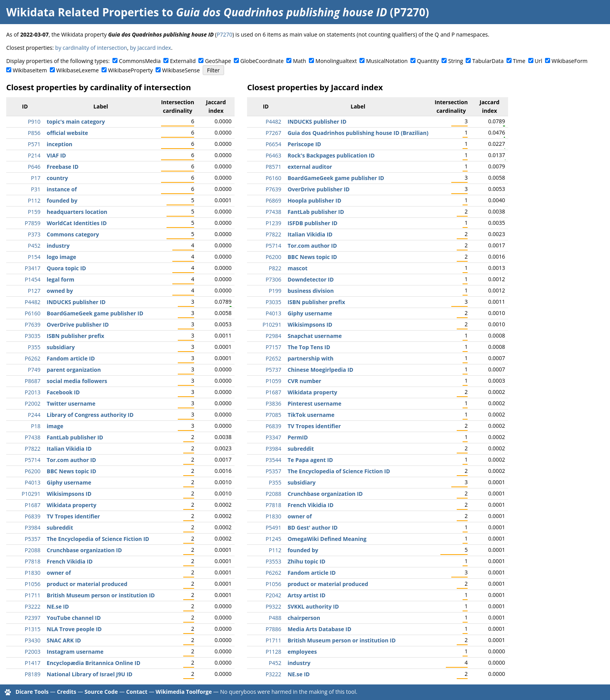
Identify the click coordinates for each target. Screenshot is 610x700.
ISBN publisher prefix (75, 336)
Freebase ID (63, 167)
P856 (34, 133)
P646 (34, 167)
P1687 (33, 505)
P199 (275, 291)
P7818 (33, 561)
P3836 (273, 403)
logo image (61, 257)
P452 (34, 246)
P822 (275, 268)
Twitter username (71, 403)
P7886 (273, 629)
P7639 (33, 325)
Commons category (73, 234)
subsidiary (61, 347)
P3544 (273, 460)
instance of (62, 189)
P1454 (33, 279)
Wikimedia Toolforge (184, 692)
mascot (297, 268)
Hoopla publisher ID (314, 200)
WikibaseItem (30, 70)
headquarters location (77, 212)
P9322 (273, 606)
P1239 (273, 223)
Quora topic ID (66, 268)
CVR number (304, 381)
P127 (34, 291)
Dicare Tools (32, 692)
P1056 (33, 584)
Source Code (101, 692)
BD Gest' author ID (313, 528)
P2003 (33, 652)
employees (302, 652)
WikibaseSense (181, 70)
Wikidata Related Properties (82, 12)
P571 (34, 144)
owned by (60, 291)
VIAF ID (56, 155)
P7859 (33, 223)
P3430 (33, 640)
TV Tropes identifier (73, 516)
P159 (34, 212)
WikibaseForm (570, 61)
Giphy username (69, 482)
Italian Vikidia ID (69, 449)
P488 (275, 618)
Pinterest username (314, 403)
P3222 (33, 606)
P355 (34, 347)
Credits (67, 692)
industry (58, 246)
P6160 (33, 313)
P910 (34, 122)
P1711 (33, 595)
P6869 (273, 200)
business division (311, 291)
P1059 (273, 381)
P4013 (33, 482)
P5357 (33, 539)
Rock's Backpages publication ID (331, 155)
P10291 (31, 494)
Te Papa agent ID (310, 460)
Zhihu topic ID (306, 561)
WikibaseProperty (131, 70)
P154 (34, 257)
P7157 (273, 347)
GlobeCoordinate (262, 61)
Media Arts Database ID (319, 629)
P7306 (273, 279)
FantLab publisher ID (75, 437)
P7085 (273, 415)
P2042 (273, 595)
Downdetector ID (311, 279)
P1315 (33, 629)
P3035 (33, 336)
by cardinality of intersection (91, 48)
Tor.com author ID (71, 460)
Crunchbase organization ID (84, 550)
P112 (34, 200)
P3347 (273, 437)
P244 (34, 415)
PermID (298, 437)
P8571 (273, 167)
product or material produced (87, 584)
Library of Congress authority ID (90, 415)
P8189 (33, 674)
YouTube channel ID (74, 618)
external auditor (310, 167)
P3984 (33, 528)
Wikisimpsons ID (69, 494)
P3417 (33, 268)
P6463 (273, 155)
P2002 (33, 403)
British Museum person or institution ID (101, 595)
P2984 (273, 336)
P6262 (33, 358)
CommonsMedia (140, 61)
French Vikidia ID (70, 561)
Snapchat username (315, 336)
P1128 (273, 652)
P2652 (273, 358)
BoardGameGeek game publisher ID (95, 313)
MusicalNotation (387, 61)
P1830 (33, 573)
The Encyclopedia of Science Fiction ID (98, 539)
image (55, 426)
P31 (36, 189)
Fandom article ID (71, 358)
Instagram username (75, 652)
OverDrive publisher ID (78, 325)
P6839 (33, 516)
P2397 (33, 618)
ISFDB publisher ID (312, 223)
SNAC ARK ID (64, 640)
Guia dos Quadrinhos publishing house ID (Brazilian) (358, 133)
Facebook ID (63, 392)
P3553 (273, 561)
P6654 (273, 144)
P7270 (224, 34)
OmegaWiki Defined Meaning (327, 539)
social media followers (77, 381)
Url (538, 61)
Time (519, 61)
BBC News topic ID (71, 471)
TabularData (488, 61)
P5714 (33, 460)
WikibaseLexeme (78, 70)
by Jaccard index (151, 48)
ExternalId (183, 61)
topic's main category (76, 122)
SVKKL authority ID (313, 606)
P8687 (33, 381)
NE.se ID (58, 606)
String (456, 61)
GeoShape (218, 61)
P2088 (33, 550)
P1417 (33, 663)
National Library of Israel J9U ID (89, 674)
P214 (34, 155)
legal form (60, 279)
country (57, 178)
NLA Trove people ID (74, 629)
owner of (59, 573)
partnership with (310, 358)
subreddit (60, 528)
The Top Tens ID (309, 347)
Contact (137, 692)
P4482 (33, 302)
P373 (34, 234)
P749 (34, 370)
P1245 (273, 539)
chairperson (304, 618)
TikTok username (311, 415)
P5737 (273, 370)
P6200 (33, 471)
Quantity (428, 61)
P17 (36, 178)
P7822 (33, 449)
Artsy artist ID (307, 595)
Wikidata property (72, 505)
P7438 (33, 437)
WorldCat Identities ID (77, 223)
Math (300, 61)
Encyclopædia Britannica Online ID (94, 663)
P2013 (33, 392)
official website (67, 133)
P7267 (273, 133)
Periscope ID (304, 144)
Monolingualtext (336, 61)
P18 (36, 426)
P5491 (273, 528)
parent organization (74, 370)
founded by (62, 200)
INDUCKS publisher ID (76, 302)
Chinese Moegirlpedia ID (320, 370)
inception (60, 144)
